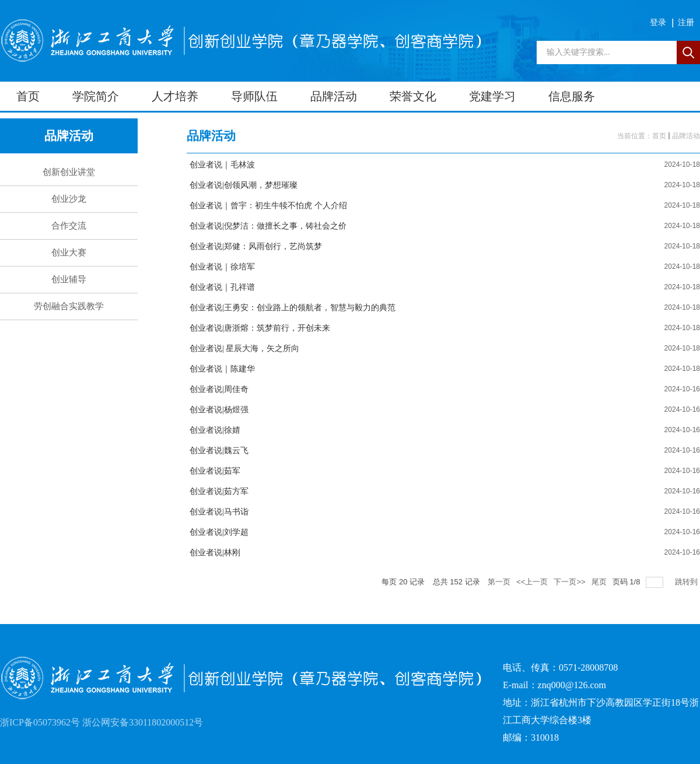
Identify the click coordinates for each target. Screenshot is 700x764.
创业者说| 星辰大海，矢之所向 (244, 348)
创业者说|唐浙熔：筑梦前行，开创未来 (260, 328)
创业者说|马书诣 (219, 512)
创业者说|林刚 (215, 553)
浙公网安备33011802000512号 (143, 722)
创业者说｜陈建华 (222, 369)
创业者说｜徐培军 (222, 267)
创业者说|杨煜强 (219, 410)
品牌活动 (686, 136)
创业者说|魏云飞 (219, 451)
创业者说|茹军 (215, 471)
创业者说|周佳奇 (219, 389)
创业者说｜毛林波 (222, 165)
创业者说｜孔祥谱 (222, 287)
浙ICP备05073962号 (40, 722)
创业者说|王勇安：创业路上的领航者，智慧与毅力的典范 (293, 308)
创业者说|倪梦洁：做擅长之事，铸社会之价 (268, 226)
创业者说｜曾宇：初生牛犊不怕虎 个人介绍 (268, 206)
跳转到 (687, 582)
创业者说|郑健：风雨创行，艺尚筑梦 (256, 246)
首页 (659, 136)
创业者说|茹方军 (219, 491)
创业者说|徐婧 (215, 430)
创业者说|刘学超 (219, 532)
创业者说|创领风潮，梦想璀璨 (244, 185)
